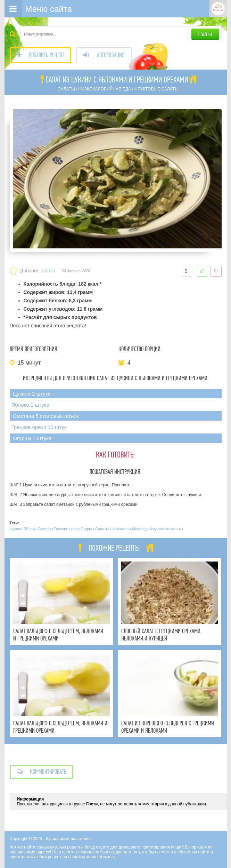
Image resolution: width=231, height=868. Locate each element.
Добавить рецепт (40, 55)
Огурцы (87, 529)
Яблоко (30, 529)
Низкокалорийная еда (129, 529)
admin (49, 271)
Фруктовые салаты (166, 529)
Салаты (102, 529)
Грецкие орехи (67, 529)
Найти (205, 34)
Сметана (45, 529)
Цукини (16, 529)
